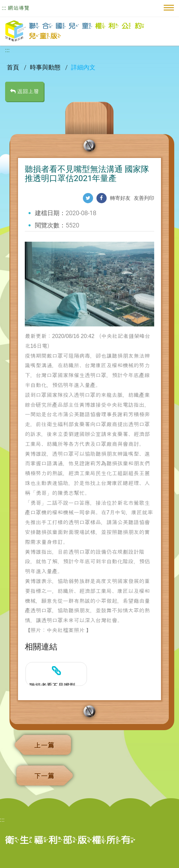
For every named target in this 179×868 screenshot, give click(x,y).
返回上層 (24, 91)
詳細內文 (83, 67)
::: (4, 8)
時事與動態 (46, 67)
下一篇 (44, 776)
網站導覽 (19, 8)
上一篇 (44, 745)
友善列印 (144, 198)
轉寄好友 (120, 198)
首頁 (14, 67)
